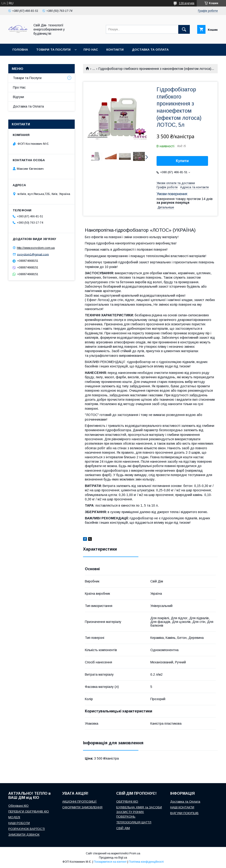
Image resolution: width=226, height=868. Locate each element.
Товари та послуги (53, 50)
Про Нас (19, 87)
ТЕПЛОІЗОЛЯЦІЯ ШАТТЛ (134, 822)
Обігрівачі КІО (18, 806)
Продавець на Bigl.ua (113, 858)
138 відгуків (187, 3)
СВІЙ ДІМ (123, 828)
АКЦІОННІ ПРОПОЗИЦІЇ (79, 802)
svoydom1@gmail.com (33, 254)
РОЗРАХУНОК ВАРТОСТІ (27, 829)
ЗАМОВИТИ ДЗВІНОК (24, 835)
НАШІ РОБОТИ (19, 823)
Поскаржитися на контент (110, 862)
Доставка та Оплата (28, 106)
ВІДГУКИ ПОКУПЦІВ (184, 813)
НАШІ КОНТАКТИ (182, 807)
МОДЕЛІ (14, 817)
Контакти (115, 50)
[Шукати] (184, 29)
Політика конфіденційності (146, 862)
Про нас (91, 50)
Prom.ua (135, 853)
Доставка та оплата (150, 50)
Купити (182, 161)
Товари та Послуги (27, 78)
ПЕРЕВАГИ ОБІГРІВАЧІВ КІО (29, 811)
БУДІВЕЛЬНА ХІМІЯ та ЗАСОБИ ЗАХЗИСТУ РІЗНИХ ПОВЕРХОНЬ (139, 812)
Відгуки (18, 97)
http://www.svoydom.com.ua (36, 248)
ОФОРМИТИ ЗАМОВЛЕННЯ (82, 807)
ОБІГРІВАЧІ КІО (127, 802)
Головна (20, 50)
